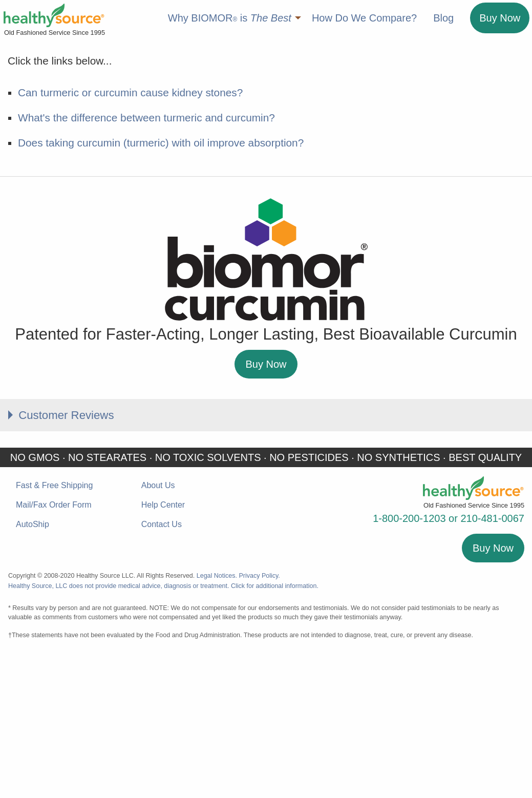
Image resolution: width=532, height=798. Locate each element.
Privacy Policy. (259, 717)
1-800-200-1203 (409, 660)
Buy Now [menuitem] (500, 18)
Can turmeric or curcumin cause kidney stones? (130, 232)
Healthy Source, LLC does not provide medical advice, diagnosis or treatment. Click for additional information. (163, 727)
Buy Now (266, 503)
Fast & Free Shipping (54, 627)
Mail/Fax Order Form (54, 646)
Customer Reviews (72, 555)
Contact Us (162, 666)
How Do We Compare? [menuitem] (364, 18)
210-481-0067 (492, 660)
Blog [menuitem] (443, 18)
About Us (158, 627)
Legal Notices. (217, 717)
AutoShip (33, 666)
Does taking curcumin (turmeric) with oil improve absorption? (161, 282)
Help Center (163, 646)
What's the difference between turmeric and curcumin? (146, 257)
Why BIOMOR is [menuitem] (230, 18)
